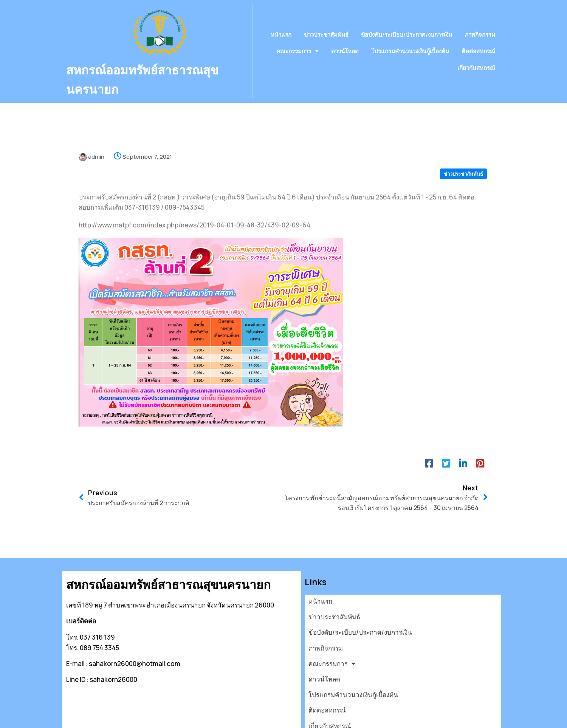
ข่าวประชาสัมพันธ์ (463, 158)
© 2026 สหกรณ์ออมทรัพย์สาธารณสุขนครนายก (132, 718)
